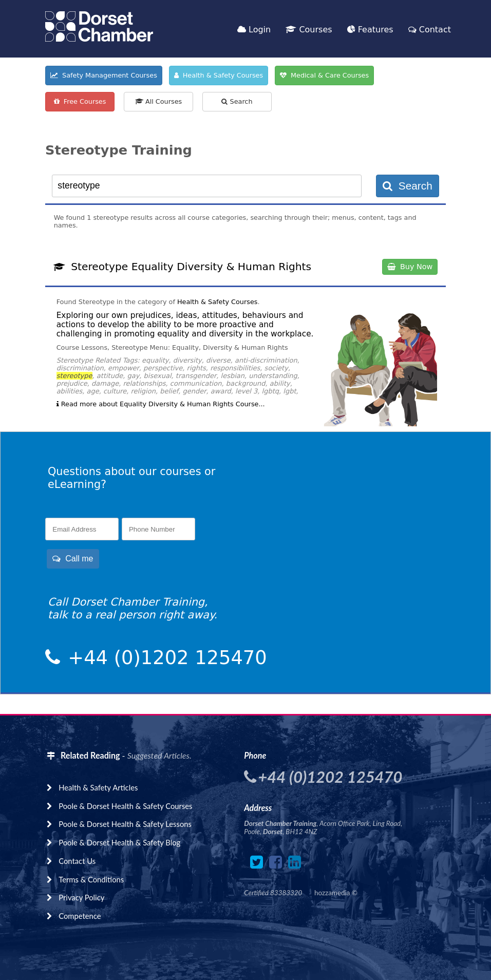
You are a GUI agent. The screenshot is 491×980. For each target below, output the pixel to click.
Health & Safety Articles (98, 787)
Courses (309, 30)
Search (237, 101)
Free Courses (80, 101)
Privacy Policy (81, 897)
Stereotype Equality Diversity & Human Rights (191, 267)
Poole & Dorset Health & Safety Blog (119, 842)
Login (254, 30)
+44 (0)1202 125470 (165, 658)
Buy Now (410, 267)
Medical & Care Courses (324, 75)
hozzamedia (332, 893)
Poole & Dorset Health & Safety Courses (125, 806)
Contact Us (77, 861)
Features (370, 30)
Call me (73, 559)
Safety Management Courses (104, 75)
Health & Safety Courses (219, 75)
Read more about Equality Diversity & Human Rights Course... (161, 404)
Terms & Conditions (91, 879)
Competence (80, 916)
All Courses (158, 101)
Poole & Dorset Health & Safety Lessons (125, 824)
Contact (430, 30)
